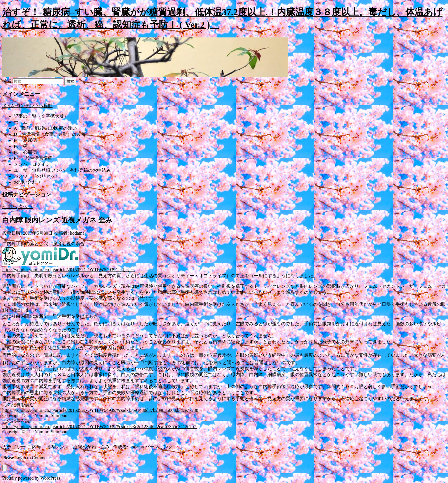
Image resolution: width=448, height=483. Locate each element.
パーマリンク (159, 447)
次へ (26, 206)
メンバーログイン (32, 164)
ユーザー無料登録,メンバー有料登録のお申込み (62, 170)
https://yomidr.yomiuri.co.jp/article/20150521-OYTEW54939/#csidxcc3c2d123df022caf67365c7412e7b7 (100, 427)
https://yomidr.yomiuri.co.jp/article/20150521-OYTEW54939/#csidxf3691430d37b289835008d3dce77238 (101, 410)
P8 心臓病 (25, 152)
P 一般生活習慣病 (33, 158)
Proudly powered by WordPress (31, 478)
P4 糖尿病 (25, 140)
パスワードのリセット (37, 176)
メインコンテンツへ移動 (27, 106)
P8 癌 (21, 146)
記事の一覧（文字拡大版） (41, 116)
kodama (77, 233)
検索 (7, 81)
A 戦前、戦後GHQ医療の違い (45, 128)
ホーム (21, 122)
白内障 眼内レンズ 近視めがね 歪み (69, 447)
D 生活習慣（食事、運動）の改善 (50, 134)
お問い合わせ (27, 182)
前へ (10, 206)
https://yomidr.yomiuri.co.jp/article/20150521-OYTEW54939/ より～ (69, 270)
